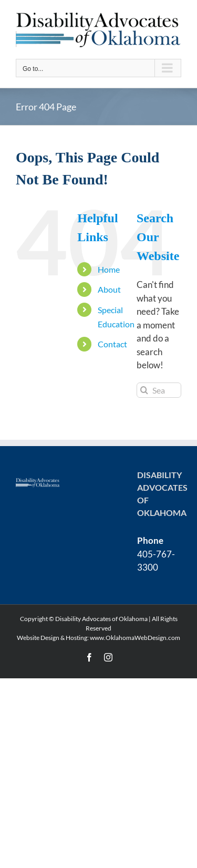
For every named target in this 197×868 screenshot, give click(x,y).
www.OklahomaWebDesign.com (135, 638)
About (109, 289)
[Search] (144, 390)
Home (109, 269)
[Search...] (159, 390)
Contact (112, 344)
